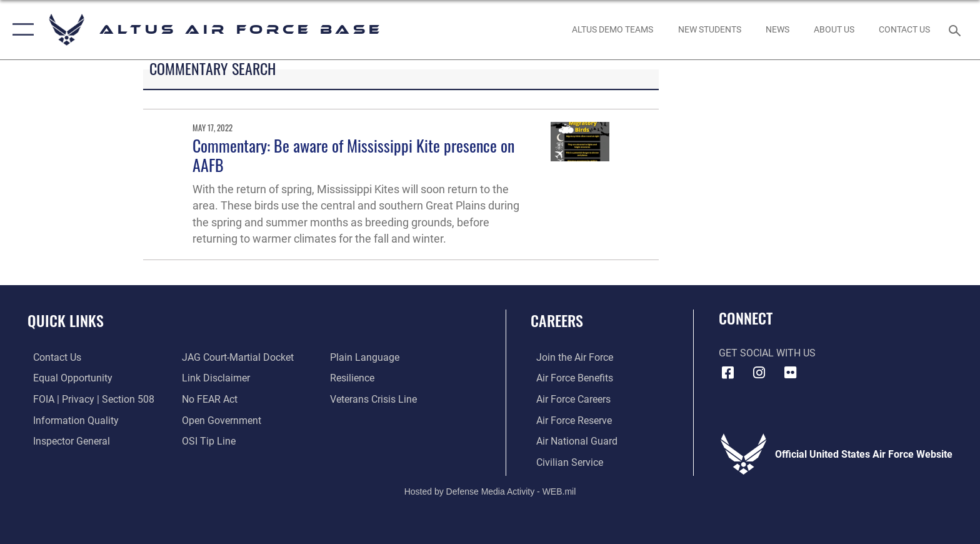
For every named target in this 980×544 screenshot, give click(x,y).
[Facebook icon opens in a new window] (728, 373)
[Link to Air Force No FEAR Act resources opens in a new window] (208, 399)
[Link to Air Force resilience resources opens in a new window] (354, 378)
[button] (20, 30)
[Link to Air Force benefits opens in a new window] (569, 378)
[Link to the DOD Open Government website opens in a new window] (220, 420)
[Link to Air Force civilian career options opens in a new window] (564, 462)
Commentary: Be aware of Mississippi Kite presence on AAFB (353, 155)
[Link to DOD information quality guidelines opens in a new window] (70, 420)
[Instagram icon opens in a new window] (759, 373)
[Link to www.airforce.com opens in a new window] (569, 357)
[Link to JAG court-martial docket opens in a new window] (236, 357)
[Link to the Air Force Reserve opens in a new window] (568, 420)
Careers (557, 320)
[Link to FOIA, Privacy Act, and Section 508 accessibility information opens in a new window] (88, 399)
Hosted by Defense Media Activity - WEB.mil (490, 491)
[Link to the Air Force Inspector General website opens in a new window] (66, 441)
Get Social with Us (767, 353)
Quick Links (66, 320)
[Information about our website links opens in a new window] (214, 378)
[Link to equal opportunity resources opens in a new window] (67, 378)
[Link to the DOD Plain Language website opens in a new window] (367, 357)
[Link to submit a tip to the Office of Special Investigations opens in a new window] (207, 441)
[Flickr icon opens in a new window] (790, 373)
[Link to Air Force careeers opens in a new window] (568, 399)
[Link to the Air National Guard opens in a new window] (571, 441)
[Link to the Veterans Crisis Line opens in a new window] (375, 399)
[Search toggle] (957, 30)
